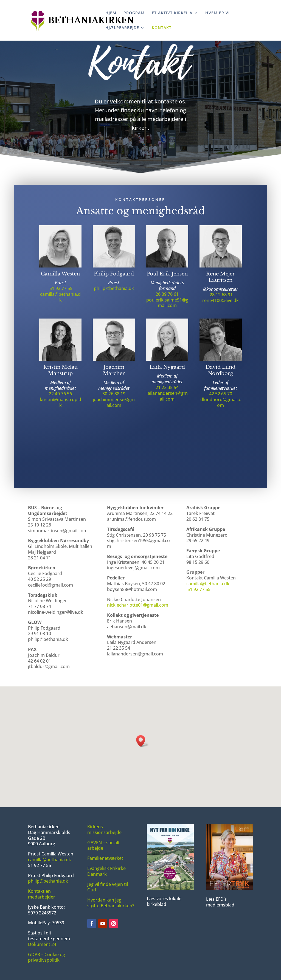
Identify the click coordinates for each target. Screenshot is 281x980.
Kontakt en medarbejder (42, 894)
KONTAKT (162, 28)
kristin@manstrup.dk (61, 405)
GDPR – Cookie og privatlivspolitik (47, 957)
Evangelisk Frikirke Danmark (106, 871)
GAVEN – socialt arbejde (103, 845)
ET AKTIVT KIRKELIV (172, 13)
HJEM (111, 13)
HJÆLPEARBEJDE (122, 28)
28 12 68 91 (221, 297)
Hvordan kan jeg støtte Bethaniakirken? (111, 903)
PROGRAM (134, 13)
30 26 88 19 (114, 396)
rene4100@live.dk (220, 303)
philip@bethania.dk (114, 290)
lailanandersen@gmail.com (167, 398)
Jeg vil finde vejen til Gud (108, 887)
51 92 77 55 (61, 290)
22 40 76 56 (60, 396)
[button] (142, 741)
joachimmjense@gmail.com (114, 405)
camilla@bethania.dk (60, 299)
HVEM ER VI (217, 13)
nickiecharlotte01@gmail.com (138, 605)
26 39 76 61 (167, 296)
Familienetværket (105, 858)
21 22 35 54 (167, 389)
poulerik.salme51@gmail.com (167, 305)
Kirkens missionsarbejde (104, 830)
